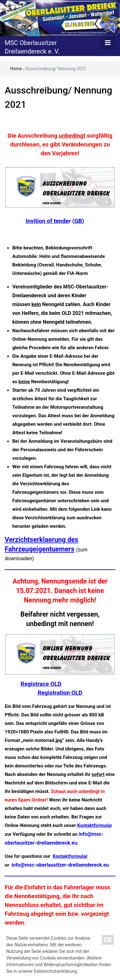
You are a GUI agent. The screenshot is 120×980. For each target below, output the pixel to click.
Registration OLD (60, 693)
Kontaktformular (95, 825)
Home (16, 69)
